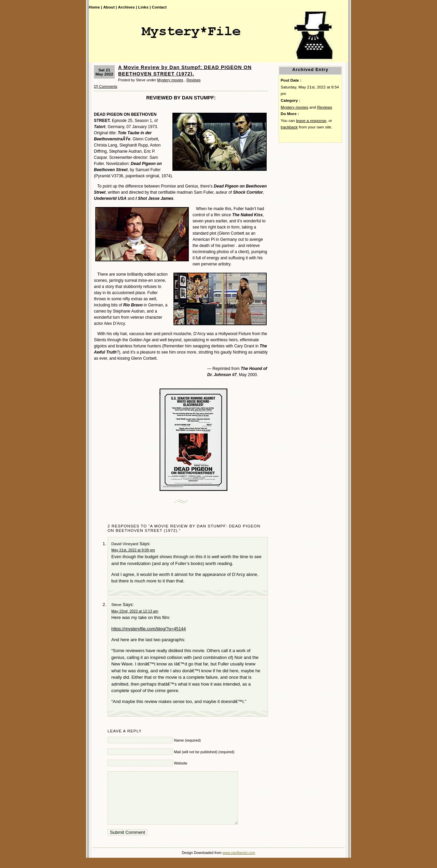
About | (110, 7)
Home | (95, 7)
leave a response (311, 120)
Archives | (128, 7)
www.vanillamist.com (239, 863)
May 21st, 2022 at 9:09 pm (133, 550)
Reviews (194, 80)
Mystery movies (170, 80)
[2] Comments (105, 86)
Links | (145, 7)
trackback (289, 127)
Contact (159, 7)
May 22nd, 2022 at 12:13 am (135, 611)
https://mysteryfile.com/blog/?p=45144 (149, 629)
